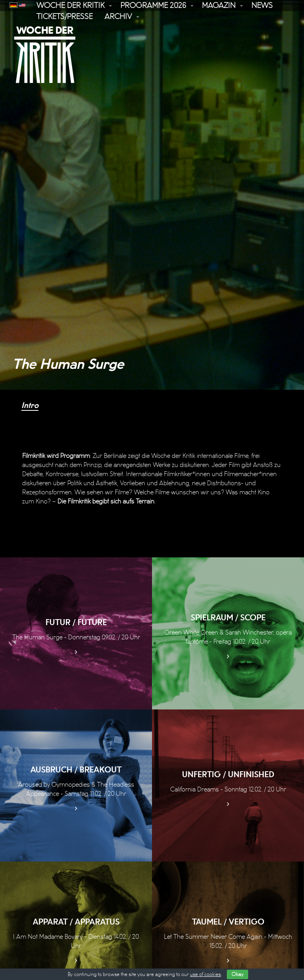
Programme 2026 (153, 6)
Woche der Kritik (70, 6)
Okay (237, 974)
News (262, 6)
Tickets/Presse (65, 17)
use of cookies (205, 974)
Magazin (219, 6)
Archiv (118, 17)
